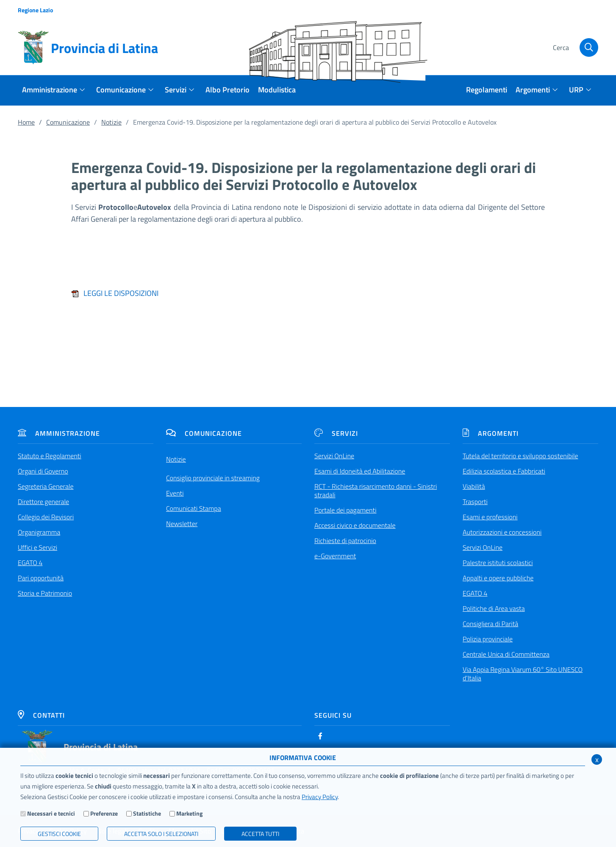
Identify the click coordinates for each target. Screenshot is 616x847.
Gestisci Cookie (59, 834)
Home (26, 122)
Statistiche (147, 813)
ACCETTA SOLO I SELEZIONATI (161, 834)
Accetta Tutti (260, 834)
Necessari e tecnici (51, 813)
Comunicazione (68, 122)
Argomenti (491, 433)
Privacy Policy (320, 797)
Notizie (111, 122)
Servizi (336, 433)
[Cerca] (575, 48)
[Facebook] (320, 736)
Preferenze (104, 813)
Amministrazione (59, 433)
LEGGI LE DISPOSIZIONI (115, 293)
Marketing (189, 813)
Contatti (41, 715)
